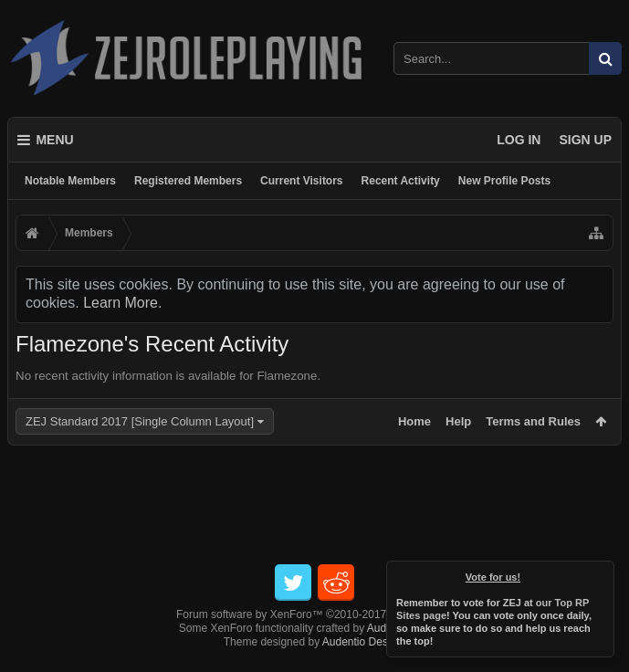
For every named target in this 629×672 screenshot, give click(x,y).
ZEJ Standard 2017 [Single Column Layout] (140, 421)
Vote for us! (493, 577)
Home (414, 421)
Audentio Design (362, 642)
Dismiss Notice (602, 573)
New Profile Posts (504, 181)
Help (458, 421)
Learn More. (122, 303)
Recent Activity (401, 181)
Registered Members (188, 181)
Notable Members (70, 181)
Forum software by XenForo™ (314, 614)
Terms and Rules (533, 421)
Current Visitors (301, 181)
